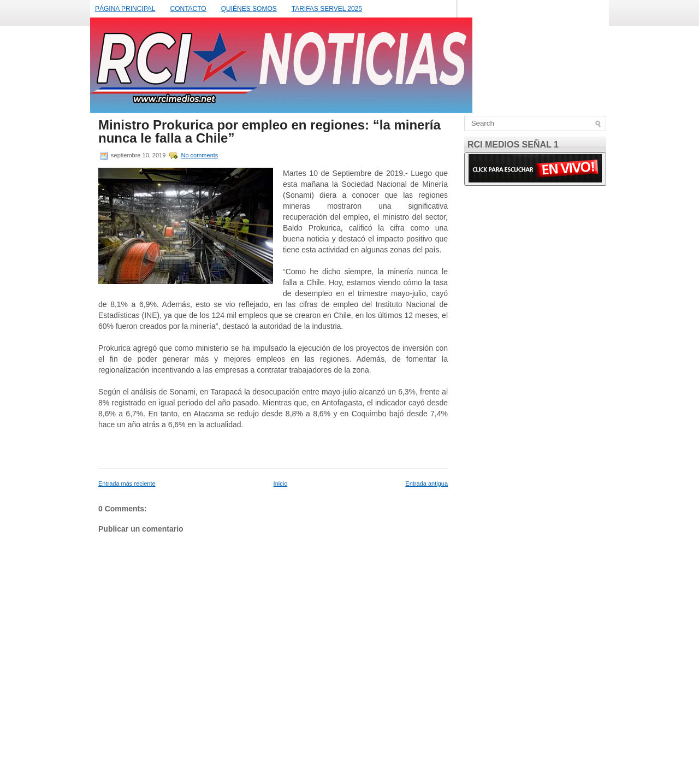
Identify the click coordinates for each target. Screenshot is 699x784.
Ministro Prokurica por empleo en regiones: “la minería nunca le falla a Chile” (269, 132)
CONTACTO (188, 9)
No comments (199, 155)
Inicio (281, 484)
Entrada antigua (426, 484)
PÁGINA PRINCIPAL (125, 9)
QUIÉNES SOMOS (249, 9)
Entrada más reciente (127, 484)
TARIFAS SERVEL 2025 (327, 9)
